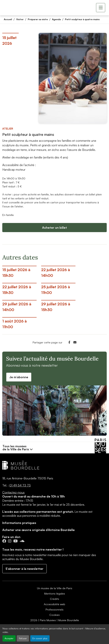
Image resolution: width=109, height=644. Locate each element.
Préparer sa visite (38, 19)
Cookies (54, 615)
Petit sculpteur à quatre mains (82, 19)
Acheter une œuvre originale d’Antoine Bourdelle (38, 530)
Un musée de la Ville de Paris (55, 588)
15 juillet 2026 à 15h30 (16, 273)
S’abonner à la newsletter (24, 569)
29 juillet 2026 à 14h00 (17, 307)
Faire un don (11, 537)
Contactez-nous (13, 492)
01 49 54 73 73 (20, 485)
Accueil (8, 19)
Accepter (9, 638)
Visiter (20, 19)
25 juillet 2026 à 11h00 (56, 290)
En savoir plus (40, 638)
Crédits (54, 599)
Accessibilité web (54, 604)
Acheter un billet (54, 228)
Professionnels (54, 609)
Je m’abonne (19, 377)
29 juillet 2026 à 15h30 (56, 307)
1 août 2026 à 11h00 (14, 324)
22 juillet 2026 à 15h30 (17, 290)
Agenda (56, 19)
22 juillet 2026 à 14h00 (56, 273)
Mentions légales (55, 593)
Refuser (23, 638)
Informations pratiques (19, 523)
